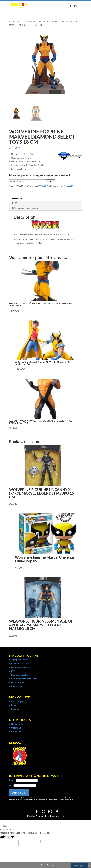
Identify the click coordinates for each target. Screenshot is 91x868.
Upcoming (16, 728)
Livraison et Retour (20, 667)
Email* (12, 780)
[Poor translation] (10, 837)
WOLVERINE (52, 22)
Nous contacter (19, 682)
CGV (13, 671)
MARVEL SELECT (67, 186)
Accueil (12, 22)
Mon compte (17, 701)
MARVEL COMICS (38, 22)
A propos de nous (19, 660)
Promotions (17, 732)
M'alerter (50, 181)
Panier (14, 705)
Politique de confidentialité (24, 679)
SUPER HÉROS (23, 22)
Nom (11, 785)
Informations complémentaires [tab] (26, 208)
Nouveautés (17, 724)
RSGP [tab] (15, 203)
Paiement (16, 709)
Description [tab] (17, 198)
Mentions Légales (20, 675)
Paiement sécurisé (20, 663)
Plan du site (17, 686)
